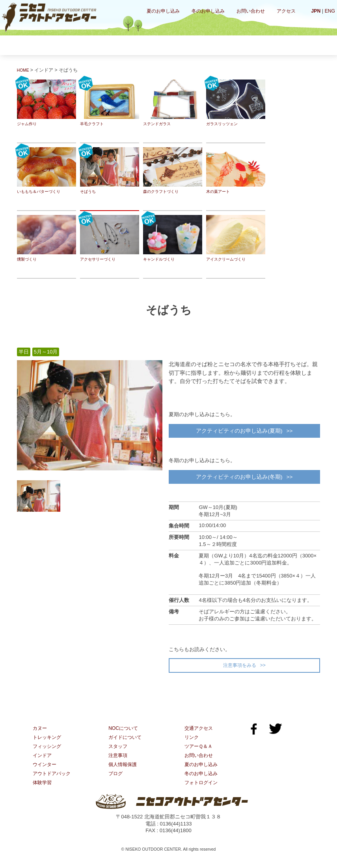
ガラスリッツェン (236, 103)
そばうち (110, 171)
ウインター (235, 45)
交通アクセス (200, 734)
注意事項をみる (239, 671)
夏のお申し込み (163, 11)
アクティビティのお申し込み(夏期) (239, 432)
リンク (192, 744)
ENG (330, 11)
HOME (24, 70)
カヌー (41, 45)
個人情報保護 (124, 772)
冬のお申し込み (208, 11)
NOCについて (124, 734)
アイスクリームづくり (236, 238)
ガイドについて (126, 744)
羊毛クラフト (110, 103)
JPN (315, 11)
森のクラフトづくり (173, 171)
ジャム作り (47, 103)
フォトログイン (202, 791)
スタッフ (119, 753)
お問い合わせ (251, 11)
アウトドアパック (53, 782)
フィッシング (138, 45)
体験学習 (284, 45)
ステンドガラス (173, 103)
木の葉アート (236, 171)
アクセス (286, 11)
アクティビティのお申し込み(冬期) (239, 480)
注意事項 (119, 763)
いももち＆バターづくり (47, 171)
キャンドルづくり (173, 238)
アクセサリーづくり (110, 238)
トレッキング (89, 45)
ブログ (116, 782)
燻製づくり (47, 238)
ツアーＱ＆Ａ (200, 753)
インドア (187, 45)
